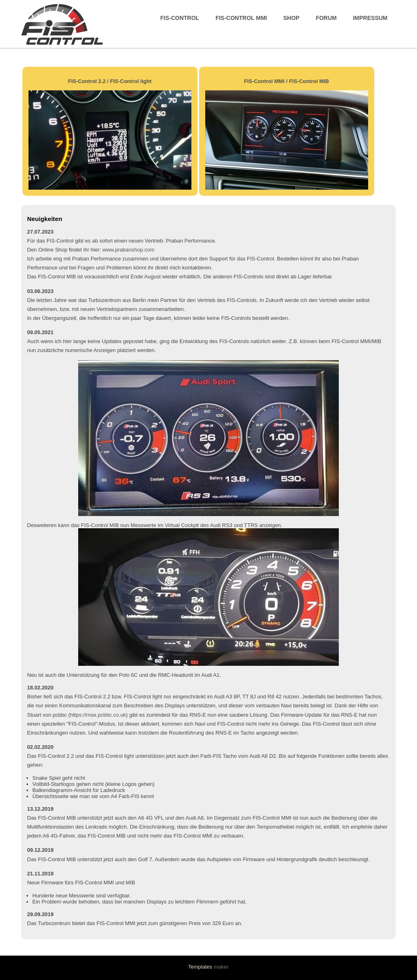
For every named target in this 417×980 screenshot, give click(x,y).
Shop (292, 18)
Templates (200, 967)
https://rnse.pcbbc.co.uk (98, 715)
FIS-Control (180, 18)
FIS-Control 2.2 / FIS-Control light (110, 81)
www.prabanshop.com (129, 250)
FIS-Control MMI (241, 18)
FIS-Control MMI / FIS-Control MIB (286, 81)
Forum (326, 18)
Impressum (370, 18)
